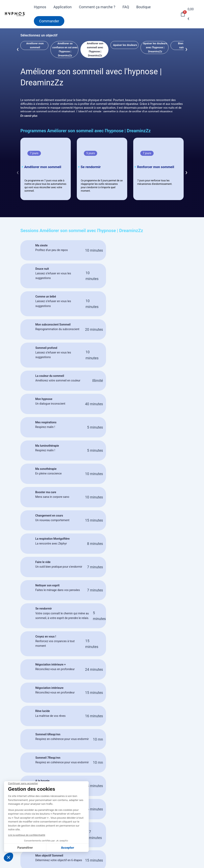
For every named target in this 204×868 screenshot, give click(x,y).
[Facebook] (194, 859)
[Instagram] (195, 865)
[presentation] (18, 49)
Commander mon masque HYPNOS (102, 774)
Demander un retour (91, 835)
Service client (147, 835)
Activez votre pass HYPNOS (97, 829)
